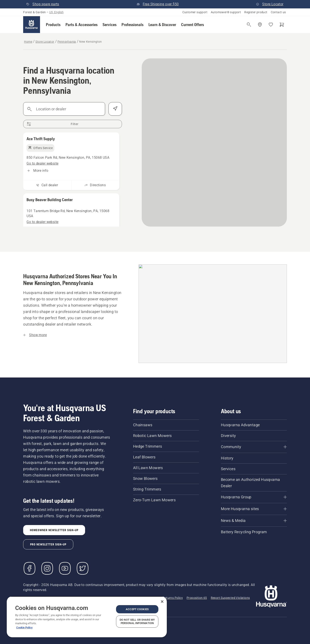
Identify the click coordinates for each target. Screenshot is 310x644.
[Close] (162, 602)
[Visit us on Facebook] (29, 568)
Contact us (278, 12)
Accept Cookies (137, 609)
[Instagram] (47, 568)
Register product (256, 12)
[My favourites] (271, 25)
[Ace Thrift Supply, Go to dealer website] (42, 164)
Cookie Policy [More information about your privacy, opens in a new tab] (24, 628)
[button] (53, 25)
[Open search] (249, 25)
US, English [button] (56, 12)
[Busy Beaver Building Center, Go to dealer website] (42, 222)
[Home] (32, 25)
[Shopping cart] (282, 25)
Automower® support (226, 12)
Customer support (195, 12)
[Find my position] (115, 109)
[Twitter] (83, 568)
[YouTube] (65, 568)
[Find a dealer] (260, 25)
